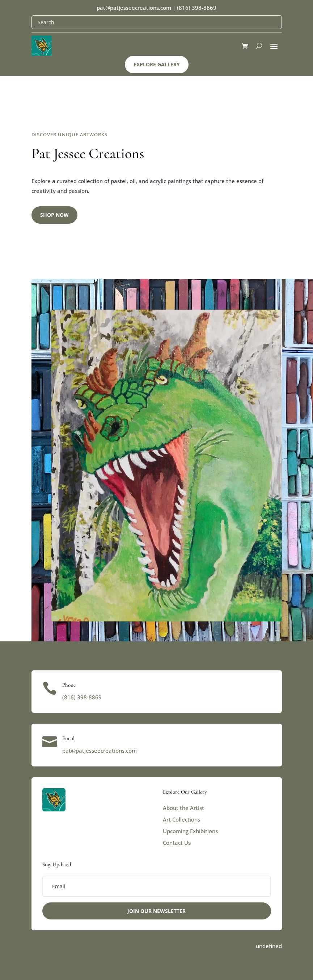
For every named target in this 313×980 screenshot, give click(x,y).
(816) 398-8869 (197, 8)
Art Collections (181, 819)
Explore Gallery (157, 64)
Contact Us (177, 843)
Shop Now (54, 215)
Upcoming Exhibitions (190, 831)
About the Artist (183, 808)
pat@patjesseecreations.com (134, 8)
